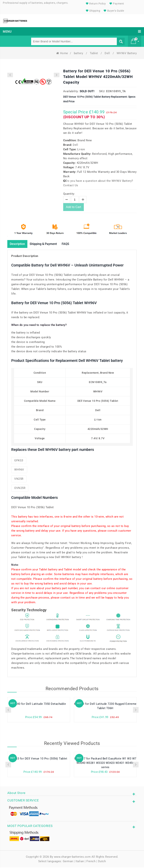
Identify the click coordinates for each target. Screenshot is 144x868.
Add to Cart (74, 207)
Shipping (93, 11)
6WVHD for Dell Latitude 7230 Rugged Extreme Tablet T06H (105, 707)
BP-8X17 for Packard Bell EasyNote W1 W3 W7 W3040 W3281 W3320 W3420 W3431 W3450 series (105, 764)
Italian (80, 862)
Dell (108, 53)
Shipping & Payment (48, 244)
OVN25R (20, 489)
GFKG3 (19, 461)
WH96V (19, 470)
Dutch (102, 862)
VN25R (19, 479)
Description (19, 244)
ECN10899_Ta (116, 91)
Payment (116, 4)
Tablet (94, 53)
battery (79, 53)
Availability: (71, 91)
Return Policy (95, 4)
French (91, 862)
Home (62, 53)
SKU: (102, 91)
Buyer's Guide (113, 11)
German (68, 862)
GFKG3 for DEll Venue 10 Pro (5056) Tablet (39, 759)
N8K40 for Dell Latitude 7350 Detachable (39, 705)
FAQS (73, 244)
